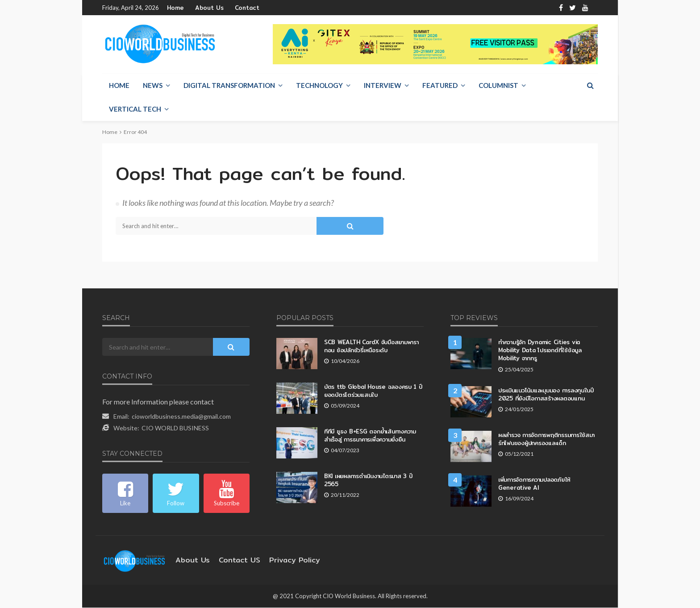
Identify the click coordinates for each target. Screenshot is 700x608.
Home (175, 8)
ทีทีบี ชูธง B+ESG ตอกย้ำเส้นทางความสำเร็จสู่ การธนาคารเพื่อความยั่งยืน (371, 435)
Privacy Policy (281, 560)
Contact (237, 8)
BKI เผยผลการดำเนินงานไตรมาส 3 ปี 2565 (369, 480)
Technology (319, 86)
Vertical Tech (135, 109)
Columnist (498, 86)
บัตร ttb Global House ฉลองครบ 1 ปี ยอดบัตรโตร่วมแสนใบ (374, 391)
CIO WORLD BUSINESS (175, 428)
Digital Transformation (229, 86)
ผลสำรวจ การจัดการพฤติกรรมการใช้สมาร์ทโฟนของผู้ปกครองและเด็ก (544, 435)
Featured (440, 86)
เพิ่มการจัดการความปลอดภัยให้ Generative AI (537, 480)
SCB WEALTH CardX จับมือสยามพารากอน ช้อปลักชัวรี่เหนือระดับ (372, 346)
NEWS (153, 86)
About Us (205, 8)
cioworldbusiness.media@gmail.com (181, 417)
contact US (232, 560)
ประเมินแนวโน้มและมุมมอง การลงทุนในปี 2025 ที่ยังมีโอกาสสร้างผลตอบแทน (548, 391)
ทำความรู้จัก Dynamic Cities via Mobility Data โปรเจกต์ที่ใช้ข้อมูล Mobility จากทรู (548, 346)
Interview (383, 86)
